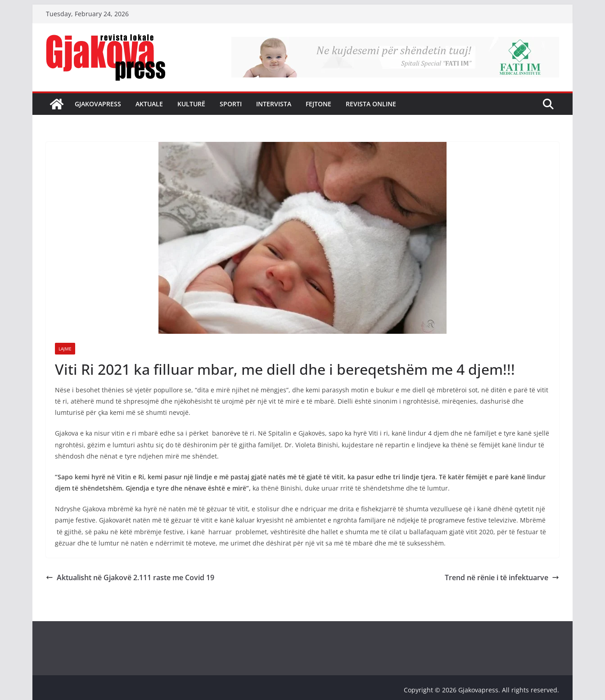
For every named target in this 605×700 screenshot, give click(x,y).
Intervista (274, 104)
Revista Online (371, 104)
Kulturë (191, 104)
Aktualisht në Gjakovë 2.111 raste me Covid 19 (130, 577)
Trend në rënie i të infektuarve (502, 577)
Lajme (65, 349)
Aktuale (149, 104)
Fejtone (318, 104)
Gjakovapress (98, 104)
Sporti (231, 104)
